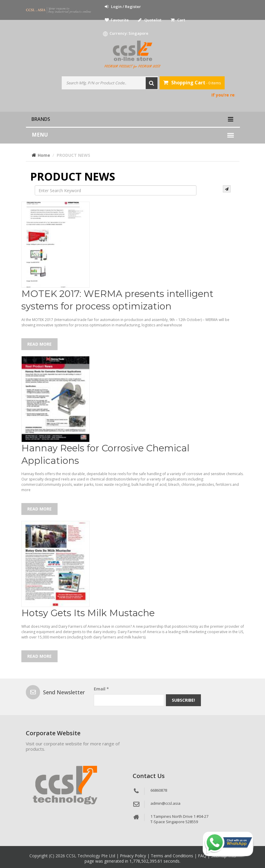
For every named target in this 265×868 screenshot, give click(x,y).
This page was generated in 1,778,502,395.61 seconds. (160, 858)
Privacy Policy (134, 856)
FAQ (203, 856)
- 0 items (192, 83)
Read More (39, 344)
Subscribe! (183, 700)
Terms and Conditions (173, 856)
